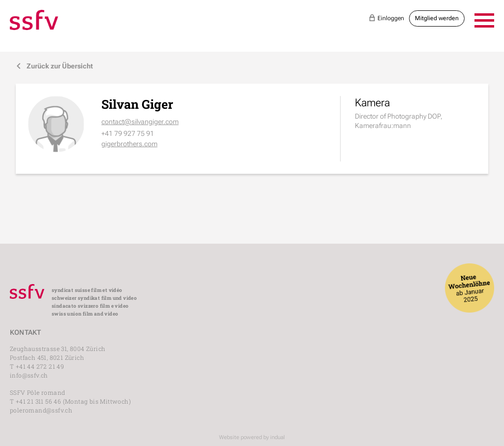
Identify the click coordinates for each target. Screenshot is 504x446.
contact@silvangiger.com (140, 122)
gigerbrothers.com (129, 144)
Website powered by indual (252, 437)
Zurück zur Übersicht (54, 66)
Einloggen (386, 18)
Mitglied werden (437, 18)
